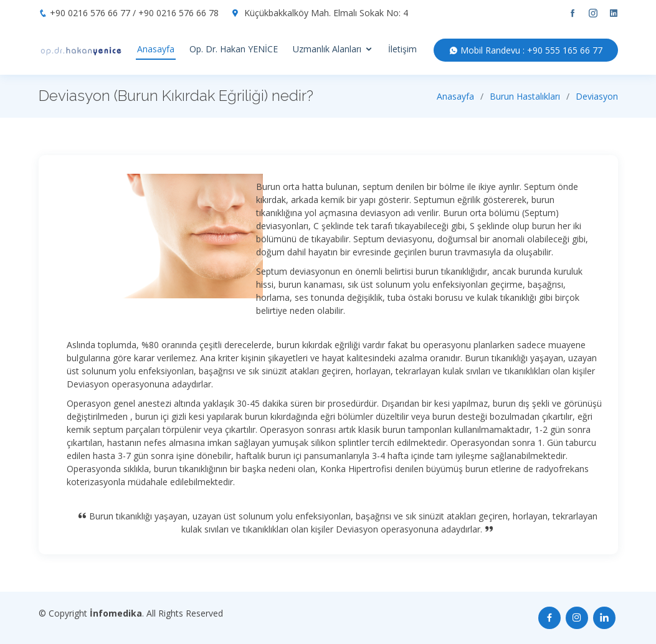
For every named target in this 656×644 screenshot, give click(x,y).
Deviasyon (597, 96)
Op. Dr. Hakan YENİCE (234, 49)
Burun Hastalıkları (525, 96)
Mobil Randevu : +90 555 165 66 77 (526, 50)
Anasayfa (156, 49)
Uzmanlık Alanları (327, 49)
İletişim (402, 49)
